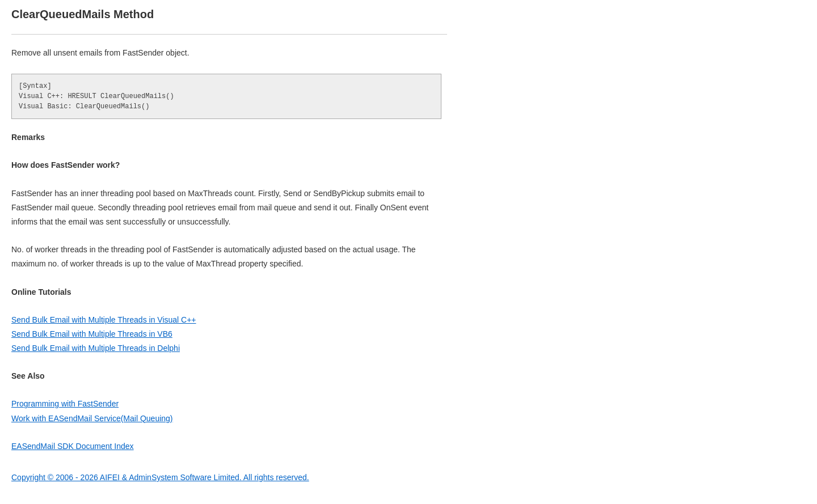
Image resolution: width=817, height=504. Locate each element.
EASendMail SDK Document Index (73, 446)
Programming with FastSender (65, 404)
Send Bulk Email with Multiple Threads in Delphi (96, 348)
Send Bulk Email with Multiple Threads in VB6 (92, 334)
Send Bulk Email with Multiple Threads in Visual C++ (104, 320)
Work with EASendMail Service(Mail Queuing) (92, 418)
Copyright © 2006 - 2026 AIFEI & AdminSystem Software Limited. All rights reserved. (160, 477)
